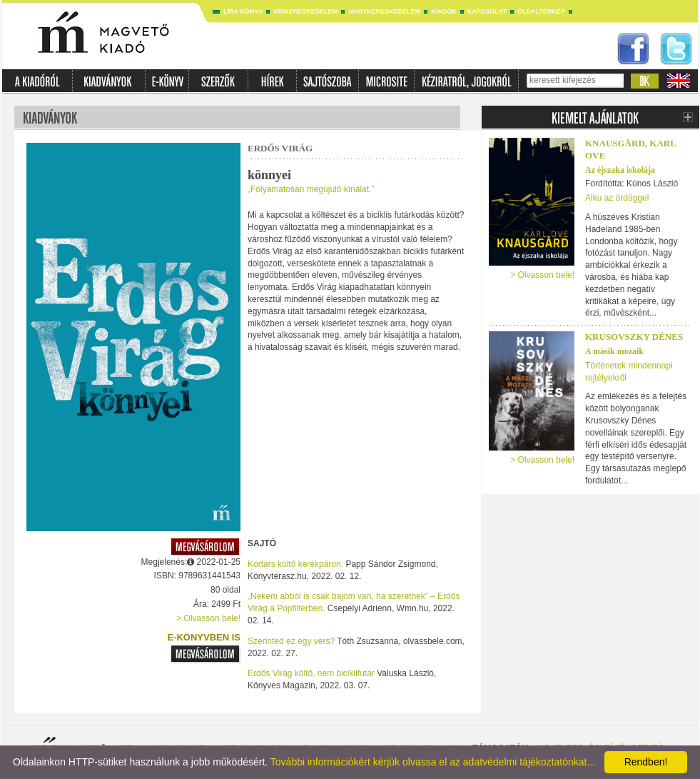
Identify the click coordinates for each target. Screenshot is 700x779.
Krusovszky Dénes (634, 337)
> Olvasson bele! (208, 618)
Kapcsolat (487, 11)
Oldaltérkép (541, 11)
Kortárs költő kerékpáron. (295, 564)
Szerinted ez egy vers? (291, 641)
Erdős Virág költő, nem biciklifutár (311, 673)
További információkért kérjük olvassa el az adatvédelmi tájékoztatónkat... (433, 762)
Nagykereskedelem (384, 11)
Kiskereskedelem (305, 11)
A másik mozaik (614, 351)
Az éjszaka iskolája (620, 170)
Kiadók (444, 11)
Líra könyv (243, 11)
